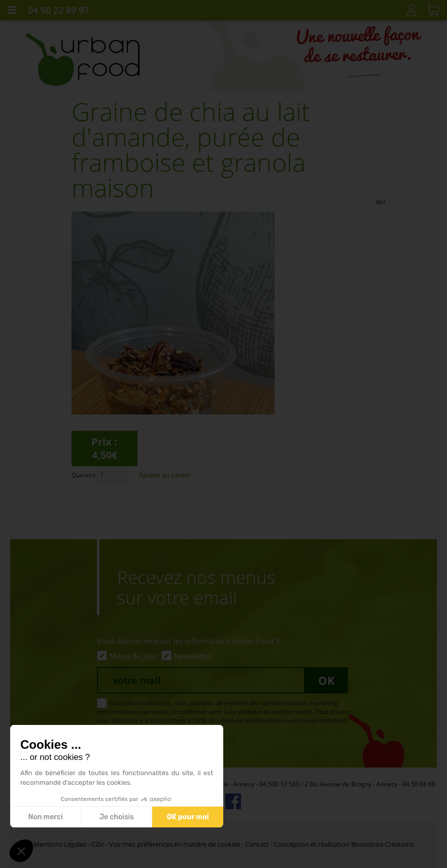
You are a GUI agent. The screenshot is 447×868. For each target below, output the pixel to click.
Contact (257, 844)
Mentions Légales (60, 844)
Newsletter (193, 656)
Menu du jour (133, 656)
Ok (326, 680)
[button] (21, 851)
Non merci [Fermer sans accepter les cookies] (45, 817)
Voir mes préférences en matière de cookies (175, 844)
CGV (98, 844)
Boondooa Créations (382, 844)
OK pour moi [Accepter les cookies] (188, 817)
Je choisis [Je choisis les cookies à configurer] (117, 817)
